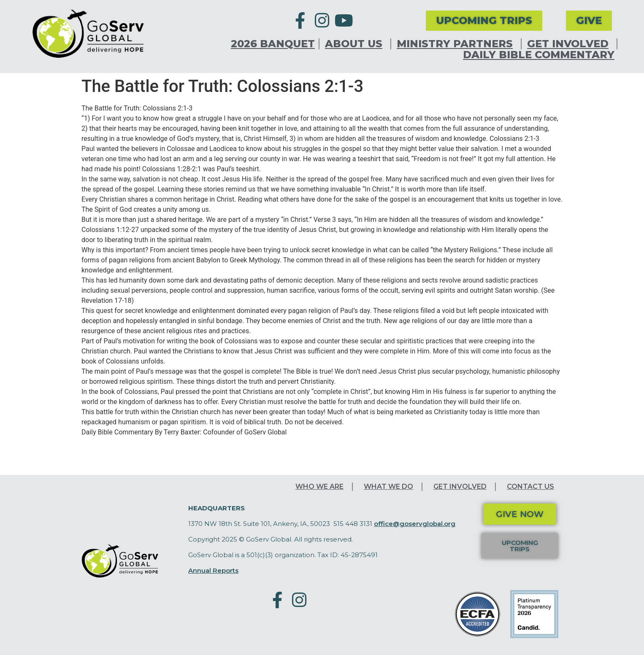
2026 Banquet (273, 44)
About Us (356, 44)
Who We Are (319, 487)
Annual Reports (213, 570)
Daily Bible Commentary (539, 55)
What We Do (388, 487)
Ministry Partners (457, 44)
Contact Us (530, 487)
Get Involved (570, 44)
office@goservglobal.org (415, 524)
